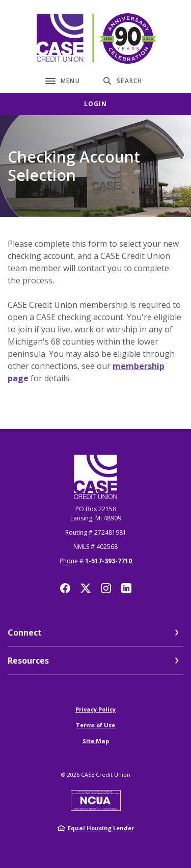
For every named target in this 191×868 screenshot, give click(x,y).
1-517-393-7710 (108, 561)
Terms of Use (95, 725)
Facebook (65, 588)
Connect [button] (25, 633)
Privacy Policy (95, 709)
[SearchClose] (123, 81)
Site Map (96, 741)
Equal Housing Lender (101, 828)
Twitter (86, 588)
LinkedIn (126, 588)
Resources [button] (28, 661)
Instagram (106, 588)
